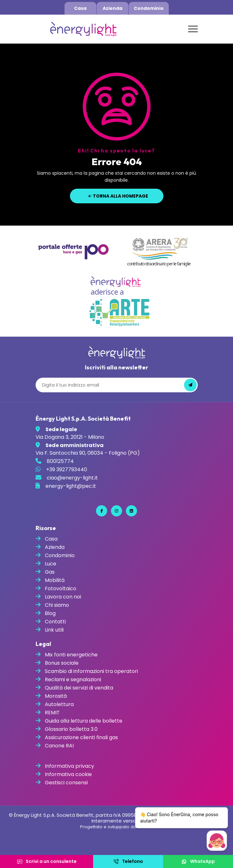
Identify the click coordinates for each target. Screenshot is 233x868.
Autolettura (59, 704)
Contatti (55, 622)
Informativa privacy (69, 766)
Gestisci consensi (66, 783)
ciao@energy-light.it (72, 478)
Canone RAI (59, 746)
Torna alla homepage (118, 196)
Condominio (149, 8)
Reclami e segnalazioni (73, 679)
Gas (50, 572)
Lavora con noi (63, 597)
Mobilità (55, 580)
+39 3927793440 (67, 469)
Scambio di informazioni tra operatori (91, 671)
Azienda (113, 8)
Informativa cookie (68, 774)
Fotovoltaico (61, 588)
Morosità (56, 696)
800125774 (60, 461)
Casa (80, 8)
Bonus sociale (62, 663)
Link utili (54, 630)
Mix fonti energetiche (71, 655)
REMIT (52, 713)
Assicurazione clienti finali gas (81, 737)
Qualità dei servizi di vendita (79, 688)
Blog (50, 613)
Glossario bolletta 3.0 (71, 729)
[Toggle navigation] (193, 29)
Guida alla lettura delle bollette (84, 721)
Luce (51, 564)
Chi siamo (57, 605)
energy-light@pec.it (71, 486)
